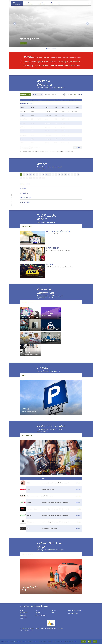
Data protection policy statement (32, 629)
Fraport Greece (23, 614)
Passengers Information (28, 302)
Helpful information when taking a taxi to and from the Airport (60, 267)
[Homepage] (17, 3)
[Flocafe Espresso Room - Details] (78, 496)
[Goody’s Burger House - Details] (78, 509)
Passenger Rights (23, 617)
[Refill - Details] (78, 529)
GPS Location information (58, 232)
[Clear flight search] (63, 95)
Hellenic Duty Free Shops (28, 554)
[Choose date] (76, 95)
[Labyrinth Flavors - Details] (78, 522)
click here (39, 65)
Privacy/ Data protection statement (48, 629)
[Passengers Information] (11, 200)
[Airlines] (11, 196)
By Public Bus (52, 248)
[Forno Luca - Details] (78, 503)
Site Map (22, 629)
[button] (89, 3)
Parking (24, 375)
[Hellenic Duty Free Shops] (11, 205)
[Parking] (11, 201)
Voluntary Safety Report (41, 616)
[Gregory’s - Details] (78, 516)
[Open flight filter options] (80, 95)
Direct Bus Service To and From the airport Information (58, 251)
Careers (21, 619)
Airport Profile (23, 616)
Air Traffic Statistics (24, 613)
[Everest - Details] (78, 490)
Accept (95, 642)
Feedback (38, 613)
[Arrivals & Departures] (11, 194)
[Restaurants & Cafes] (11, 203)
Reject (89, 642)
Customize (83, 642)
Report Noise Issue (40, 614)
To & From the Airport (27, 226)
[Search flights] (66, 95)
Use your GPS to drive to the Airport (54, 234)
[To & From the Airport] (11, 198)
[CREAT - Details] (78, 483)
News (53, 613)
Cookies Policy (60, 629)
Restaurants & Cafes (27, 436)
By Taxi (50, 265)
